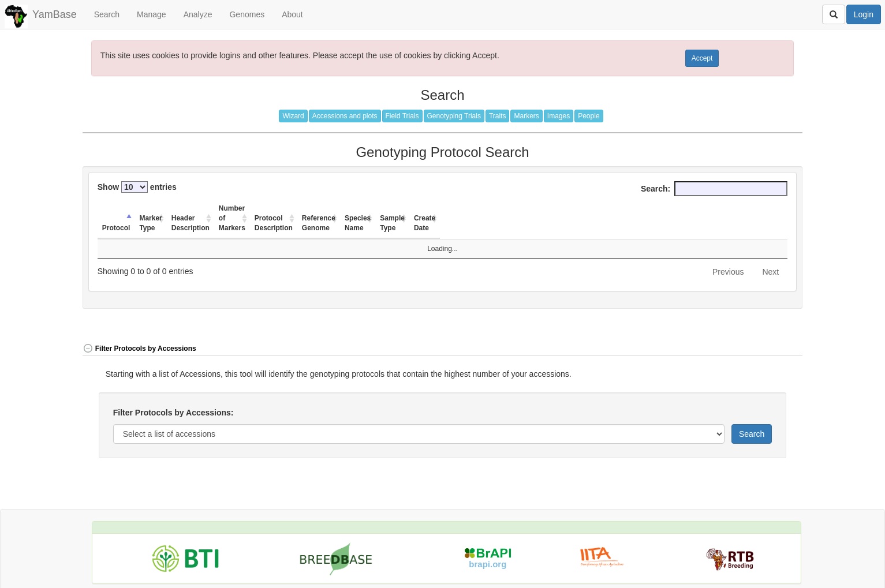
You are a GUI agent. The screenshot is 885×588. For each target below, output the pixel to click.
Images (559, 116)
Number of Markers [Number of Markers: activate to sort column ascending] (339, 208)
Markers (526, 116)
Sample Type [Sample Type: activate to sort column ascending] (686, 208)
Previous (728, 252)
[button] (767, 330)
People (589, 116)
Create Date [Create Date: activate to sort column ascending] (750, 208)
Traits (498, 116)
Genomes (247, 14)
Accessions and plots (345, 116)
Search (107, 14)
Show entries (137, 187)
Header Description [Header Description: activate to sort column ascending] (246, 208)
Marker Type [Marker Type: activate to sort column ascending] (171, 208)
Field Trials (402, 116)
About (292, 14)
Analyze (198, 14)
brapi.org (488, 544)
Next (770, 252)
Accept (702, 58)
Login (864, 14)
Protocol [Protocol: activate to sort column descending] (116, 208)
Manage (152, 14)
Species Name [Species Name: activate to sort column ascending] (616, 208)
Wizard (293, 116)
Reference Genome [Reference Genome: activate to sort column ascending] (531, 208)
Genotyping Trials (454, 116)
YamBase (55, 14)
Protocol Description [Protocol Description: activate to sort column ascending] (434, 208)
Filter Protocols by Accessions (139, 329)
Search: (714, 189)
